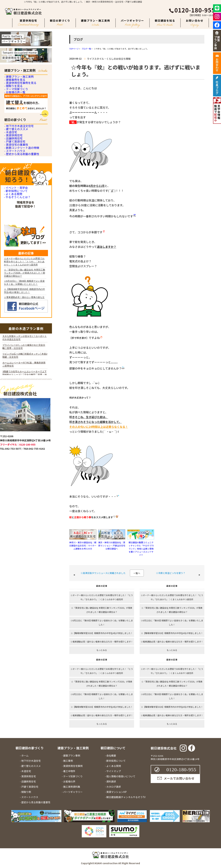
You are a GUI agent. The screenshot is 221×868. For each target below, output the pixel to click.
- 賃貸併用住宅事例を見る (19, 99)
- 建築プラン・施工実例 (18, 80)
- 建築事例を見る (14, 89)
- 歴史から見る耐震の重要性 (21, 253)
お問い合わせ (195, 23)
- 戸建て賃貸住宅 (14, 215)
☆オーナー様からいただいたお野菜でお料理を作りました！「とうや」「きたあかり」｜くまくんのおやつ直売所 (102, 597)
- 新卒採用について (15, 301)
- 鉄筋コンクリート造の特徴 (21, 234)
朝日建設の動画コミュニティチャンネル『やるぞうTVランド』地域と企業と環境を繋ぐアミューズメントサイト (141, 549)
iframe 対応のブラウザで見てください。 (25, 506)
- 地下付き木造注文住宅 (18, 167)
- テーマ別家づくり (16, 118)
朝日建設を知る (165, 22)
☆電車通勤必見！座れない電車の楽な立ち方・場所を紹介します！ (102, 642)
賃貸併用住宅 (28, 23)
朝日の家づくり (60, 22)
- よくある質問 (13, 309)
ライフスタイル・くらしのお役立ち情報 (109, 59)
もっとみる (102, 650)
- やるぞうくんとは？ (16, 318)
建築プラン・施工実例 (96, 22)
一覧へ (137, 573)
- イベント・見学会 (15, 292)
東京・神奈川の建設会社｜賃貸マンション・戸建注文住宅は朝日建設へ (112, 545)
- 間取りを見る (13, 108)
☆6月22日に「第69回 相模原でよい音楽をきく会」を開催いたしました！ (102, 622)
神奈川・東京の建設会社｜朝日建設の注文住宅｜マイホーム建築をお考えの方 (83, 545)
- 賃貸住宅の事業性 (16, 224)
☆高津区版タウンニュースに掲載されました (103, 573)
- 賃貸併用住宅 (13, 196)
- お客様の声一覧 (14, 127)
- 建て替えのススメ (16, 177)
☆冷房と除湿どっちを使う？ (171, 573)
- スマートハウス (14, 243)
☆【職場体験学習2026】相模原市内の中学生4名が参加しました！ (102, 633)
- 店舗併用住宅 (13, 205)
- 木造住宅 (10, 186)
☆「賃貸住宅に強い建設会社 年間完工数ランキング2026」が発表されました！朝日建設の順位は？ (102, 610)
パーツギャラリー (132, 23)
